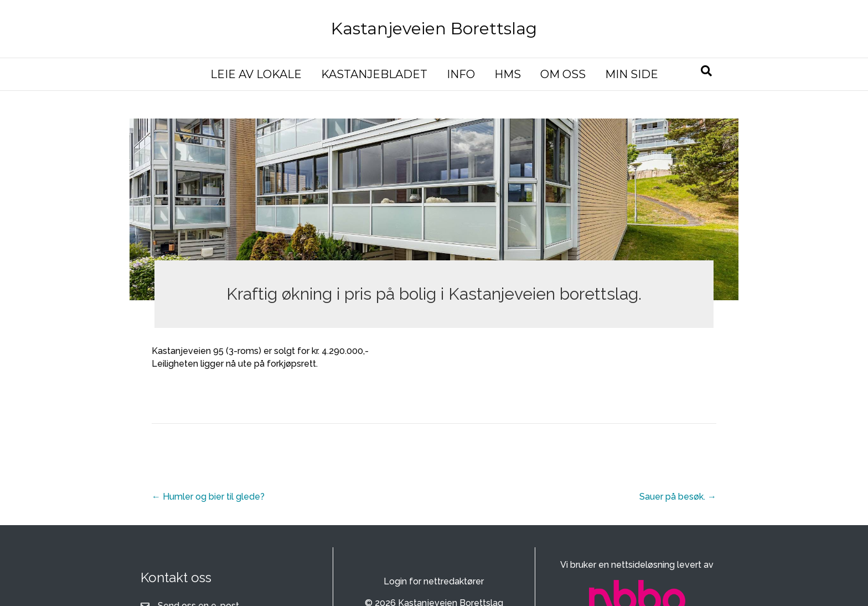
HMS (508, 74)
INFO (461, 74)
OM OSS (563, 74)
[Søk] (706, 71)
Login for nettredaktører (434, 581)
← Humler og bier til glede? (208, 497)
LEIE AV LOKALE (256, 74)
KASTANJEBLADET (374, 74)
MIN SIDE (632, 74)
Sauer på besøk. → (678, 497)
